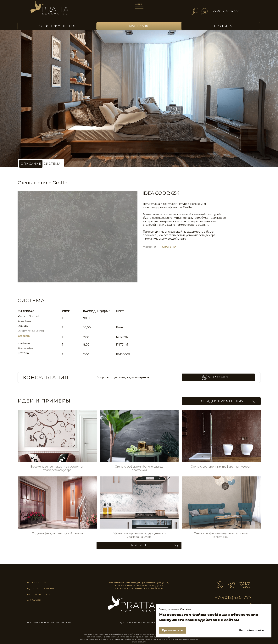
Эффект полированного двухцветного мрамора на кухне (139, 535)
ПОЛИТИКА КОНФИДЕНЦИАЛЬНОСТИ (49, 622)
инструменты (39, 594)
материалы (37, 582)
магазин (34, 600)
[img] (55, 10)
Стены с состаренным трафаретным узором (221, 467)
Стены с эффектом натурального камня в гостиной (221, 535)
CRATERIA (169, 247)
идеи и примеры (41, 588)
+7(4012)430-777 (226, 11)
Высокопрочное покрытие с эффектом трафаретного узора (57, 468)
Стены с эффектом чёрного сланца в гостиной (139, 468)
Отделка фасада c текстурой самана (57, 533)
